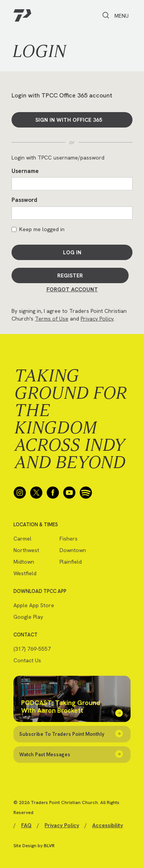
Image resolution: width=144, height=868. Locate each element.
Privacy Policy (97, 319)
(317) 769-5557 (32, 649)
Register (70, 275)
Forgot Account (72, 289)
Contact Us (27, 660)
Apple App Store (34, 605)
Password (24, 200)
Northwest (26, 550)
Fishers (69, 539)
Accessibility (108, 825)
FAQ (26, 825)
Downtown (73, 550)
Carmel (22, 539)
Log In (72, 252)
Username (25, 171)
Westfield (25, 573)
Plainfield (71, 562)
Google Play (28, 617)
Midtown (24, 562)
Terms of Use (52, 319)
